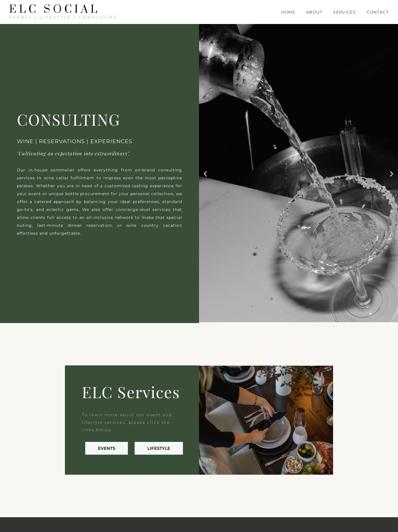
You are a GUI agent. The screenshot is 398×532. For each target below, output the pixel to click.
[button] (205, 174)
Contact (378, 12)
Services (344, 12)
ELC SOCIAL (54, 10)
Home (288, 12)
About (314, 12)
